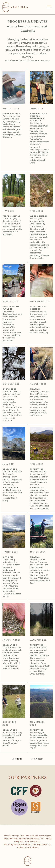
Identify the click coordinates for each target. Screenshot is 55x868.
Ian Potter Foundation (9, 339)
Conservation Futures (9, 321)
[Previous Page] (17, 759)
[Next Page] (37, 759)
